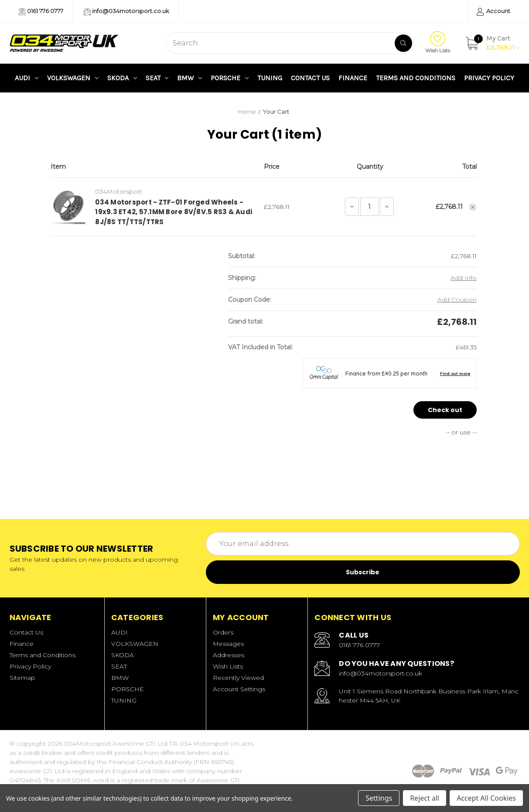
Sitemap (22, 678)
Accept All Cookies (486, 798)
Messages (228, 644)
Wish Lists (438, 42)
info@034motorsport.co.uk (126, 11)
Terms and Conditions (416, 78)
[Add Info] (464, 278)
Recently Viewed (238, 678)
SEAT (157, 78)
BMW (189, 78)
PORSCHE (230, 78)
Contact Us (310, 78)
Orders (223, 632)
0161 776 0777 (41, 11)
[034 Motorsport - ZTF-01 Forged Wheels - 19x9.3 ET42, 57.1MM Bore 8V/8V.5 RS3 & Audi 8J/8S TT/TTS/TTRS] (369, 207)
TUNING (270, 78)
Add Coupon (457, 300)
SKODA (122, 78)
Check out (445, 410)
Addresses (229, 655)
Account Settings (239, 689)
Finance (353, 78)
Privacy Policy (489, 78)
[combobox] (290, 43)
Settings (379, 798)
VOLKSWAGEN (73, 78)
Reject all (425, 798)
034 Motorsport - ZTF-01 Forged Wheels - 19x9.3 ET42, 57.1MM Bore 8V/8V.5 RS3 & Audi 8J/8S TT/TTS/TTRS (174, 212)
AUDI (27, 78)
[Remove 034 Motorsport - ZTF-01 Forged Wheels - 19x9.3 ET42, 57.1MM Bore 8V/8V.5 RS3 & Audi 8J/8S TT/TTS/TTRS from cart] (473, 207)
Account (493, 12)
